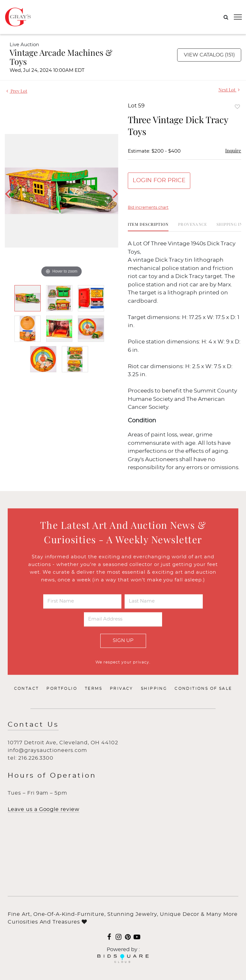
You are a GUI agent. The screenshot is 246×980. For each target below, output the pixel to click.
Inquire (233, 150)
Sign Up (123, 641)
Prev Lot (17, 91)
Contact (27, 689)
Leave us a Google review (44, 810)
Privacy (122, 689)
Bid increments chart (148, 207)
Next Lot (229, 90)
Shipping (154, 689)
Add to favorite (237, 107)
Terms (94, 689)
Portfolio (62, 689)
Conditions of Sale (203, 689)
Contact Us (33, 725)
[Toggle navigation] (238, 17)
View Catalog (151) (209, 55)
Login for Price (159, 181)
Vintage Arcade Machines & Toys (61, 57)
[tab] (148, 227)
